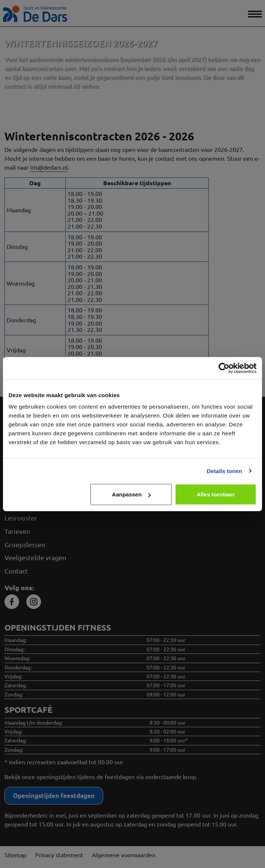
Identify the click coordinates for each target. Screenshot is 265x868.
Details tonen (224, 471)
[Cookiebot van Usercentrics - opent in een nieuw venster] (224, 368)
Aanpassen (131, 494)
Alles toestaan (216, 494)
